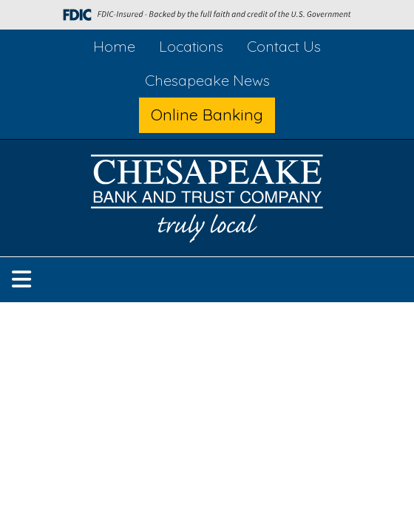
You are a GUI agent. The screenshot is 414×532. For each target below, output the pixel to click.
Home (114, 46)
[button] (21, 280)
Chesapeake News (207, 80)
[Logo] (207, 201)
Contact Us (284, 46)
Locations (191, 46)
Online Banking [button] (207, 115)
